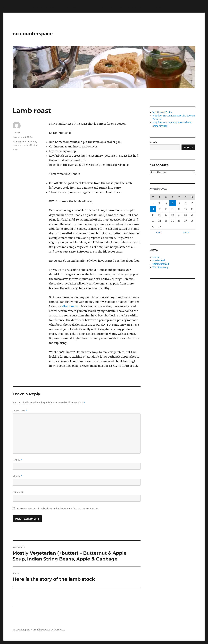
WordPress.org (160, 267)
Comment (20, 411)
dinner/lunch (20, 142)
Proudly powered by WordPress (49, 630)
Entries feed (159, 261)
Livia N (16, 132)
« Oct (159, 233)
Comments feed (161, 264)
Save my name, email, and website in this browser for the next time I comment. (58, 509)
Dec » (186, 233)
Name (17, 460)
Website (18, 492)
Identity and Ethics (162, 112)
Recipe (34, 145)
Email (17, 476)
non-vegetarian (21, 145)
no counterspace (33, 34)
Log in (156, 257)
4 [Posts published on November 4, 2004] (173, 203)
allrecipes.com (71, 306)
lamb (15, 150)
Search (153, 143)
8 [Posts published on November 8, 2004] (153, 209)
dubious (32, 142)
